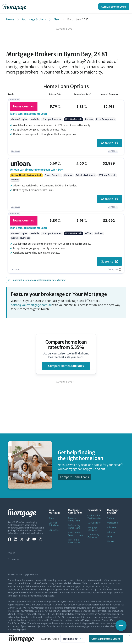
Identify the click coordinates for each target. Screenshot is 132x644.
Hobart (111, 541)
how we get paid (46, 596)
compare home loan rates (66, 366)
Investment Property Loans (75, 534)
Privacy (11, 553)
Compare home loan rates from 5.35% (66, 345)
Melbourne (112, 523)
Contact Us (54, 530)
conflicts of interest (17, 596)
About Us (53, 518)
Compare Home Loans (114, 7)
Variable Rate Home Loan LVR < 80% (37, 170)
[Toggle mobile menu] (121, 625)
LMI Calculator (94, 523)
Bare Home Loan (28, 114)
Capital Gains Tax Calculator (94, 517)
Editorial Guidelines (54, 524)
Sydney (111, 518)
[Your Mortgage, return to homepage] (15, 7)
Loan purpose (50, 639)
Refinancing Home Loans (74, 527)
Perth (110, 537)
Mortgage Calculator (92, 529)
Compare (113, 151)
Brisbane (111, 527)
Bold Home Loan (28, 228)
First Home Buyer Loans (74, 541)
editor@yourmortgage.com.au (31, 305)
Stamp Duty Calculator (93, 536)
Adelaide (111, 532)
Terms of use (14, 559)
